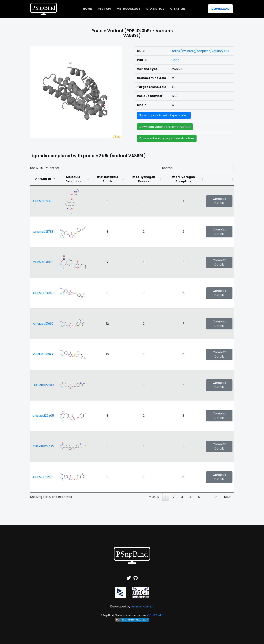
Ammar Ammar (142, 606)
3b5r (175, 60)
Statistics (155, 9)
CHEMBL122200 (43, 385)
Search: (198, 168)
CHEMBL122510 (43, 477)
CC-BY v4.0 (155, 615)
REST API (104, 9)
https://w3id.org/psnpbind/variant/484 (201, 51)
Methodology (129, 9)
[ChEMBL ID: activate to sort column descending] (43, 179)
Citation (178, 9)
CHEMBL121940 (43, 293)
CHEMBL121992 (43, 354)
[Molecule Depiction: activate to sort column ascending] (73, 179)
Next (227, 497)
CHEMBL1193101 (43, 201)
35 (216, 497)
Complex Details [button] (219, 201)
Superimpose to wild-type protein (164, 115)
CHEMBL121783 (43, 232)
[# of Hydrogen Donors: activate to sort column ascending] (144, 179)
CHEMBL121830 (43, 262)
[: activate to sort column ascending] (219, 179)
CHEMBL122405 (43, 416)
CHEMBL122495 (43, 446)
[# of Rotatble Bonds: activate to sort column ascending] (107, 179)
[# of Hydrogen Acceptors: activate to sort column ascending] (183, 179)
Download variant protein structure (165, 127)
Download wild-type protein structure (167, 138)
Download (220, 9)
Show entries (45, 168)
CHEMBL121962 (43, 324)
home (87, 9)
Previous (153, 497)
